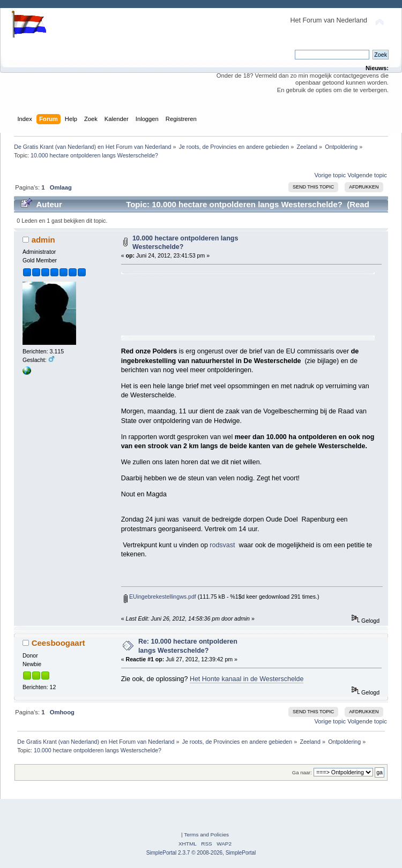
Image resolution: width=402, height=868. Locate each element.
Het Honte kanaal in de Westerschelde (247, 679)
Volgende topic (367, 175)
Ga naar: (302, 772)
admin (43, 240)
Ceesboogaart (58, 643)
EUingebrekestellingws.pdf (160, 597)
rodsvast (222, 545)
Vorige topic (330, 175)
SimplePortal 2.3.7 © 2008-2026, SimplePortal (201, 853)
